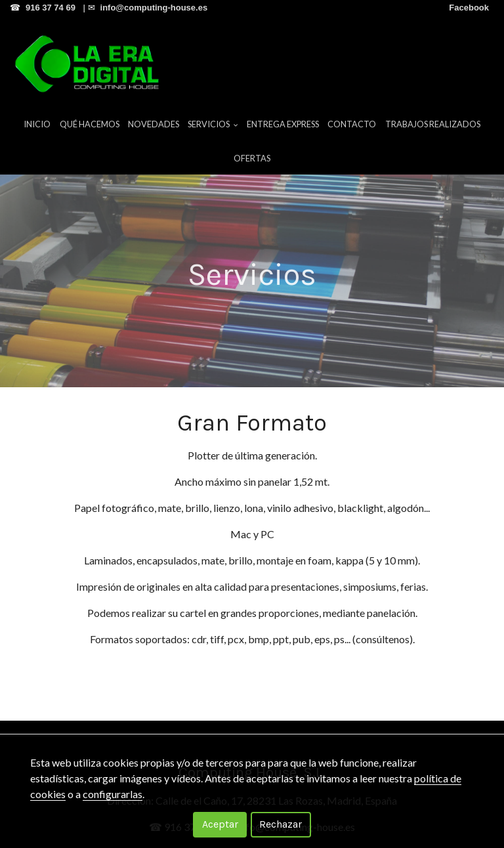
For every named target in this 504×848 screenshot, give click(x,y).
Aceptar (220, 824)
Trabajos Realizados (433, 124)
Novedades (154, 124)
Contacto (352, 124)
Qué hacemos (90, 124)
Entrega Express (283, 124)
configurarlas (113, 794)
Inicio (37, 124)
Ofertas (252, 158)
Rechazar (281, 824)
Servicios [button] (213, 124)
